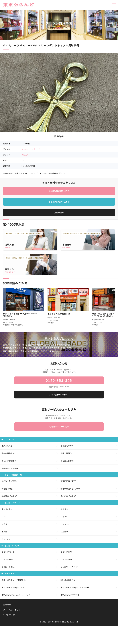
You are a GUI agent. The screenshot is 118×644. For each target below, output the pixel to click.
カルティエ (6, 539)
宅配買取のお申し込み (59, 191)
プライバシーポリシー (13, 610)
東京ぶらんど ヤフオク (70, 595)
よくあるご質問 (67, 461)
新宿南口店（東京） (69, 481)
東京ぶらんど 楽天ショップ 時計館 (75, 587)
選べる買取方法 (8, 453)
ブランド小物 (66, 559)
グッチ (4, 517)
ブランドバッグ (8, 552)
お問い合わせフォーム (59, 395)
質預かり (9, 269)
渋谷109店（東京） (10, 481)
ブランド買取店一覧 (13, 475)
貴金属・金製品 (8, 567)
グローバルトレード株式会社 (14, 580)
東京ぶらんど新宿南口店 (59, 314)
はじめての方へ (67, 446)
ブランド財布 (66, 552)
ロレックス (65, 524)
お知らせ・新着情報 (10, 468)
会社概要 (7, 604)
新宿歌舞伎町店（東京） (71, 489)
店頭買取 (9, 244)
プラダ (4, 524)
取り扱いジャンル (12, 546)
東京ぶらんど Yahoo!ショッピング (16, 595)
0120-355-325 (59, 380)
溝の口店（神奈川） (69, 496)
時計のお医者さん (68, 580)
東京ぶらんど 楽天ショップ (13, 587)
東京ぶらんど (7, 446)
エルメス (64, 509)
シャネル (64, 517)
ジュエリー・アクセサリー (32, 149)
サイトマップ (9, 615)
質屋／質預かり (67, 453)
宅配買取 (67, 244)
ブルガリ (64, 532)
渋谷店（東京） (8, 489)
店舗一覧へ (59, 212)
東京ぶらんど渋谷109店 (20, 315)
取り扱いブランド (12, 503)
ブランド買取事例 (9, 461)
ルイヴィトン (7, 509)
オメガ (4, 532)
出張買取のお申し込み (59, 202)
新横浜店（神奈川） (10, 496)
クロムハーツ (27, 155)
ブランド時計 (7, 559)
